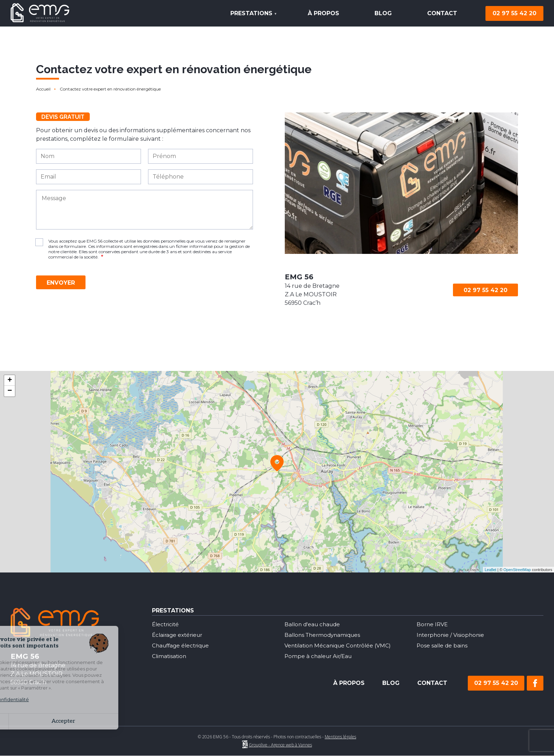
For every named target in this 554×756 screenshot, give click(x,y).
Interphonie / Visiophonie (452, 635)
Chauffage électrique (182, 645)
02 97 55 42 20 (514, 13)
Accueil (43, 89)
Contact (442, 13)
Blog (383, 13)
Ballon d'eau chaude (314, 624)
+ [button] (10, 380)
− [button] (10, 391)
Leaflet (491, 570)
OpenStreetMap (517, 570)
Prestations (250, 18)
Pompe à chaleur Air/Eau (320, 656)
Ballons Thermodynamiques (325, 635)
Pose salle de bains (443, 645)
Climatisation (170, 656)
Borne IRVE (433, 624)
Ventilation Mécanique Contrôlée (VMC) (340, 645)
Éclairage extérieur (179, 635)
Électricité (166, 624)
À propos (323, 13)
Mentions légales (340, 737)
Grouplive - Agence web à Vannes (280, 745)
